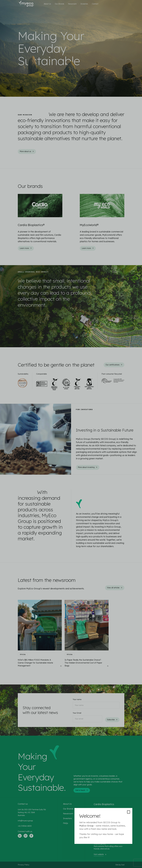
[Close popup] (129, 812)
